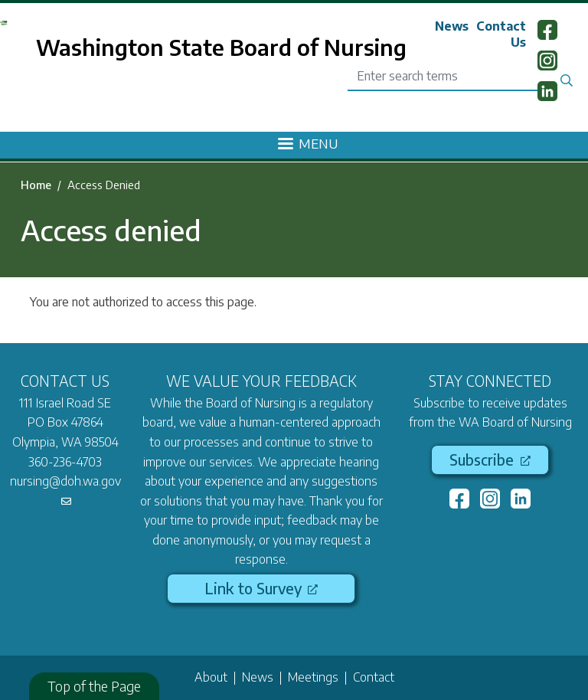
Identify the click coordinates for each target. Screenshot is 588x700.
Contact (374, 677)
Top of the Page (94, 686)
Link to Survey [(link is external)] (261, 588)
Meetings (313, 677)
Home (36, 185)
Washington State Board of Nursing (221, 47)
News (452, 26)
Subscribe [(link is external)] (490, 460)
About (211, 677)
